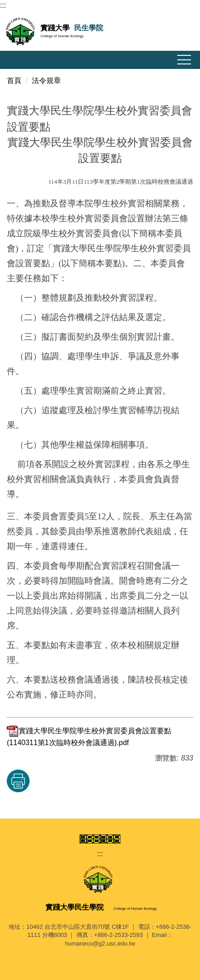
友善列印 (18, 781)
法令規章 (46, 80)
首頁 (14, 80)
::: (3, 5)
